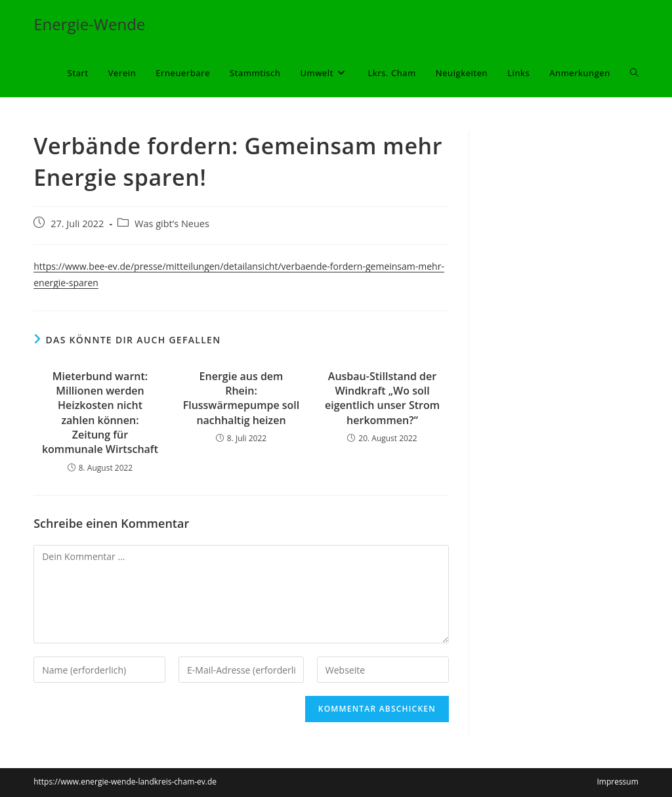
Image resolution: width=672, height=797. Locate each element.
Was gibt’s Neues (172, 224)
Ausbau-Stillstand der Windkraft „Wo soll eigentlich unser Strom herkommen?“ (382, 398)
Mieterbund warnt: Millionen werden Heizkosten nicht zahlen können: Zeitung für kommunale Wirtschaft (100, 413)
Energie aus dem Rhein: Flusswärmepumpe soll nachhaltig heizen (241, 398)
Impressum (617, 782)
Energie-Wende (89, 24)
